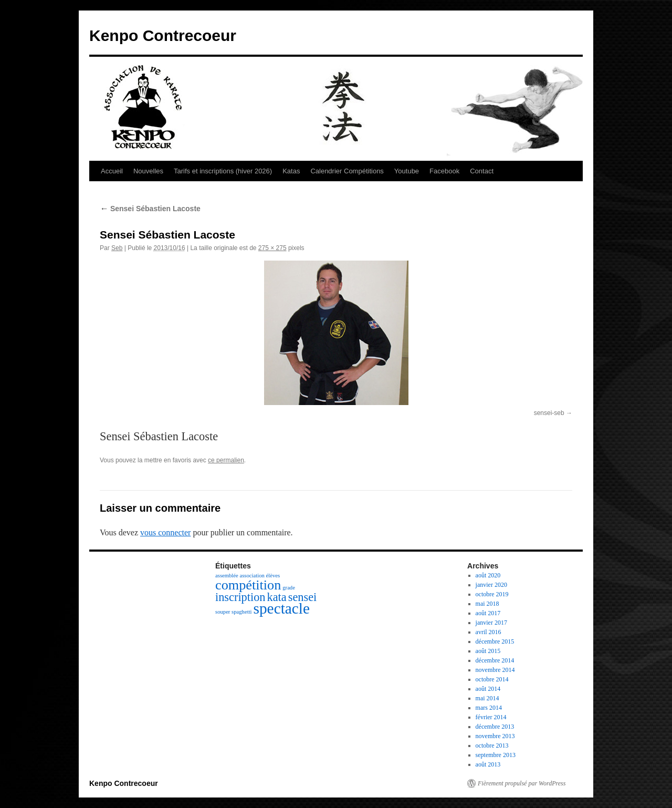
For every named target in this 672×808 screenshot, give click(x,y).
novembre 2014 (495, 670)
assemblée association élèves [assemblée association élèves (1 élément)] (248, 576)
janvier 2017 (491, 623)
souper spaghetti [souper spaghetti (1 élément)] (234, 612)
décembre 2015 (495, 641)
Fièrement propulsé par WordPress (522, 783)
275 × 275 (272, 248)
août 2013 (488, 764)
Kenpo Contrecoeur (163, 35)
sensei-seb (549, 413)
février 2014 (491, 717)
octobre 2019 (492, 594)
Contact (482, 171)
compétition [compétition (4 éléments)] (248, 585)
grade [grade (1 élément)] (289, 588)
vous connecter (165, 532)
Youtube (407, 171)
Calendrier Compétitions (347, 171)
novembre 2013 (495, 736)
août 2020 (488, 575)
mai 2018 (487, 604)
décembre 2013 (495, 727)
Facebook (444, 171)
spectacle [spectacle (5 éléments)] (282, 608)
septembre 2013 (496, 755)
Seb (117, 248)
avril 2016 (489, 632)
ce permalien (226, 460)
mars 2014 (489, 708)
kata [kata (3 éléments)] (277, 597)
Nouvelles (148, 171)
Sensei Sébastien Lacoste (150, 209)
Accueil (112, 171)
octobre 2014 (492, 679)
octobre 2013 (492, 745)
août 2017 (488, 613)
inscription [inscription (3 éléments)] (240, 597)
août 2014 (488, 689)
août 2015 (488, 651)
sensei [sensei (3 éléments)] (303, 597)
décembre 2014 (495, 660)
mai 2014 (487, 698)
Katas (291, 171)
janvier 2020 (491, 585)
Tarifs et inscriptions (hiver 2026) (223, 171)
